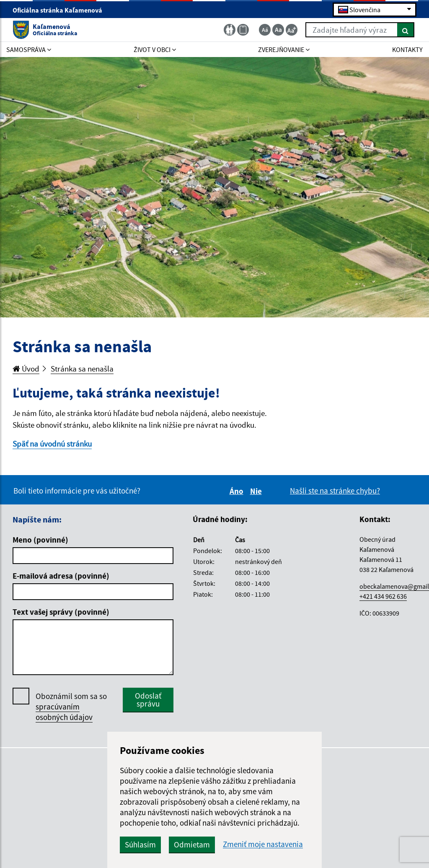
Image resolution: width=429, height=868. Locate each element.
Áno (238, 491)
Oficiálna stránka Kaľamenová (61, 10)
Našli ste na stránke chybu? (335, 491)
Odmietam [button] (192, 845)
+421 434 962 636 (383, 596)
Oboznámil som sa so (71, 707)
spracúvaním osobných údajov (64, 712)
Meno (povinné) (40, 540)
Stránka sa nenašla (82, 369)
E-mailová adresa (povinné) (61, 576)
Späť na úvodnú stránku (52, 444)
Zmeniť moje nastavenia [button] (263, 844)
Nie (257, 491)
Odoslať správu (148, 700)
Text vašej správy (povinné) (61, 612)
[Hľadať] (406, 30)
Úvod (26, 369)
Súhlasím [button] (140, 845)
